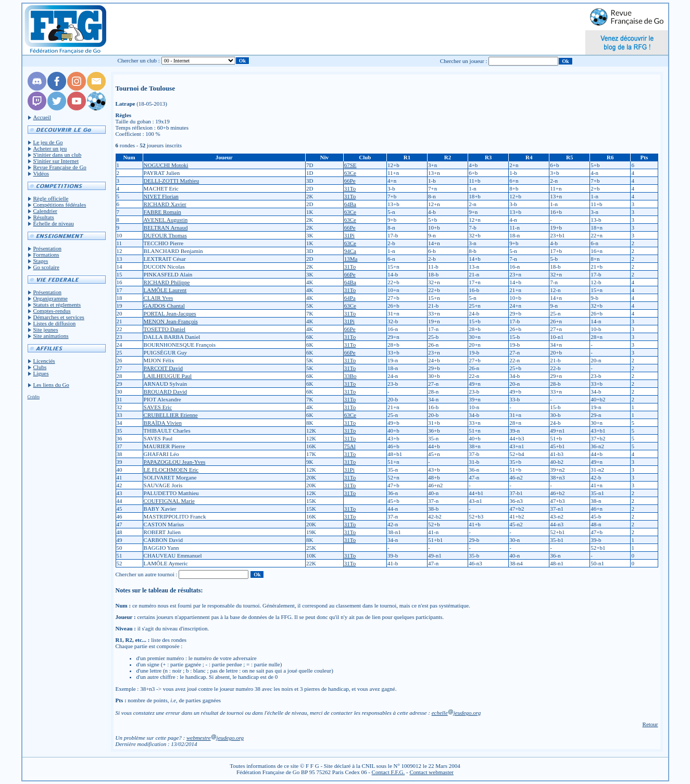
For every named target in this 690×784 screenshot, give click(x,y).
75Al (350, 446)
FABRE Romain (162, 212)
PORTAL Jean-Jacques (170, 313)
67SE (350, 165)
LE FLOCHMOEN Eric (171, 470)
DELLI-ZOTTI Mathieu (172, 181)
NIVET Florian (161, 196)
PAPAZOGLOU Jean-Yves (175, 462)
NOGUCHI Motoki (166, 165)
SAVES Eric (158, 407)
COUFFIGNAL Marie (169, 501)
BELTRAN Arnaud (166, 227)
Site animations (51, 336)
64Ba (350, 204)
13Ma (351, 259)
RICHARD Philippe (167, 282)
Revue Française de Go (60, 167)
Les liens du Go (51, 385)
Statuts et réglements (57, 305)
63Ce (350, 173)
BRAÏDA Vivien (163, 423)
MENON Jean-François (171, 321)
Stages (41, 261)
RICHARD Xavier (165, 204)
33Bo (350, 376)
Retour (650, 724)
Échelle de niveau (54, 223)
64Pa (350, 298)
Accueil (42, 117)
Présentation (47, 248)
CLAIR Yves (159, 298)
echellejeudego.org (456, 713)
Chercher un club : (139, 60)
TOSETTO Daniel (165, 329)
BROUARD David (165, 391)
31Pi (349, 235)
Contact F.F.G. (388, 772)
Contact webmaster (431, 772)
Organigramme (51, 298)
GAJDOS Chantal (164, 306)
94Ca (350, 251)
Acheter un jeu (50, 148)
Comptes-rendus (52, 311)
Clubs (40, 367)
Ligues (41, 373)
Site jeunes (46, 330)
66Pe (350, 181)
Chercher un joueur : (464, 61)
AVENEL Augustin (166, 220)
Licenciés (44, 361)
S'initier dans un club (58, 155)
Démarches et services (59, 317)
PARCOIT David (164, 368)
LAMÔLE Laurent (165, 290)
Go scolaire (46, 267)
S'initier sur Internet (56, 161)
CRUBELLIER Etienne (171, 415)
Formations (46, 255)
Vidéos (41, 173)
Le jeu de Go (48, 142)
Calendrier (45, 211)
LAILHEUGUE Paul (168, 376)
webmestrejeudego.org (215, 738)
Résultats (44, 217)
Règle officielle (51, 198)
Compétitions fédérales (60, 205)
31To (350, 188)
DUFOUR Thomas (165, 235)
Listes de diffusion (55, 323)
